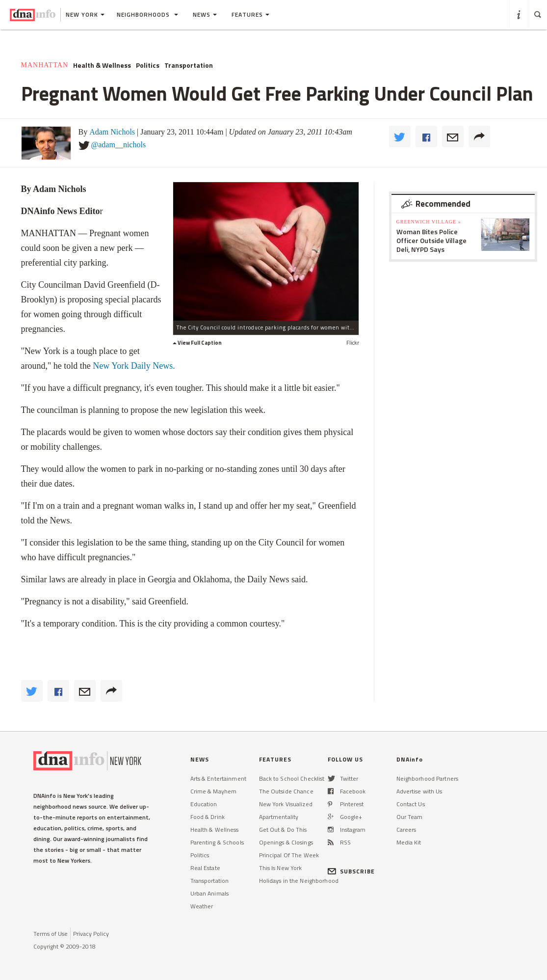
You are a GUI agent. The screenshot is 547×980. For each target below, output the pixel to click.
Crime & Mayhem (214, 791)
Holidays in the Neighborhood (299, 881)
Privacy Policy (91, 934)
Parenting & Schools (217, 842)
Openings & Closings (286, 842)
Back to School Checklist (292, 778)
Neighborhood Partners (428, 778)
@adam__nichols (119, 145)
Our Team (410, 817)
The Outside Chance (286, 791)
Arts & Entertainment (218, 778)
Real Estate (205, 868)
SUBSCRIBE (352, 871)
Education (204, 804)
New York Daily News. (134, 366)
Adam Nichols (112, 132)
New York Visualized (286, 804)
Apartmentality (279, 817)
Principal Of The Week (289, 855)
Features (250, 14)
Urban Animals (210, 893)
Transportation (189, 65)
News (205, 14)
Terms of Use (51, 934)
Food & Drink (208, 817)
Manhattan (45, 65)
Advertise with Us (419, 791)
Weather (202, 906)
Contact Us (411, 804)
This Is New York (281, 868)
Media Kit (409, 842)
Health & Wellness (102, 65)
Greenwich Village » (429, 222)
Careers (406, 830)
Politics (148, 65)
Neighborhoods (147, 14)
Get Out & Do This (283, 830)
